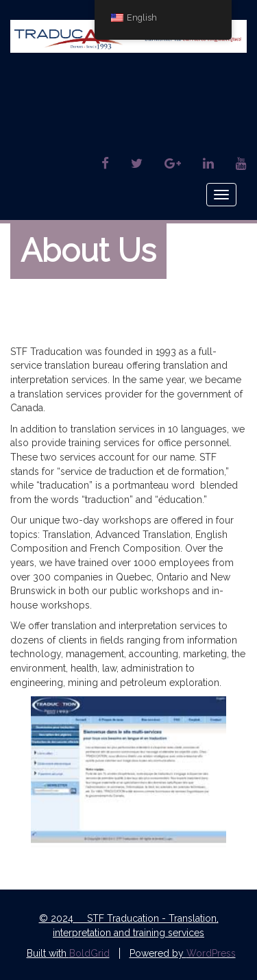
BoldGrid (89, 953)
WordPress (211, 953)
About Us (88, 251)
